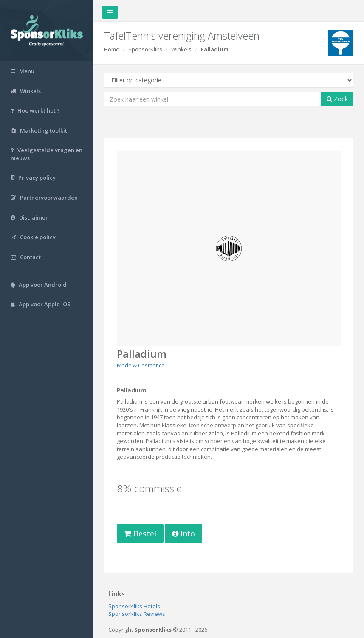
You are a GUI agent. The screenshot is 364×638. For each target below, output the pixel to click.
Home (112, 49)
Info (183, 534)
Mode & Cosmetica (141, 365)
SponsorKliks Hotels (134, 606)
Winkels (181, 49)
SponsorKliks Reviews (137, 614)
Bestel (140, 534)
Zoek (337, 99)
